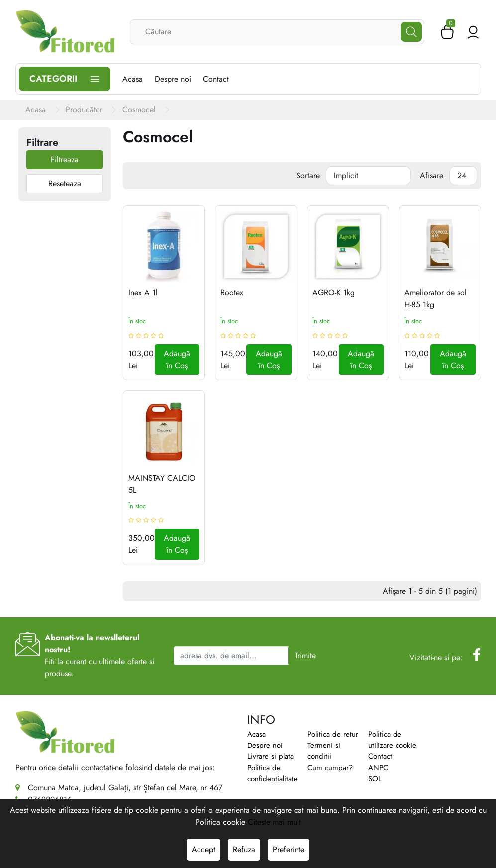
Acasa (256, 734)
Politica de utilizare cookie (392, 740)
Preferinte (289, 849)
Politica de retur (333, 734)
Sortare (308, 176)
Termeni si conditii (324, 751)
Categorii (65, 79)
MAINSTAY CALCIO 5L (162, 484)
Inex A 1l (143, 293)
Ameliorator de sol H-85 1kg (436, 299)
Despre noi (265, 745)
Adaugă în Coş (177, 359)
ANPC (378, 768)
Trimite (305, 656)
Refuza (244, 849)
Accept (203, 849)
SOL (375, 779)
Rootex (232, 293)
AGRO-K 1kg (334, 293)
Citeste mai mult (274, 822)
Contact (380, 756)
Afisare (432, 176)
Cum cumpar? (330, 768)
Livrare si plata (270, 756)
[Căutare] (411, 32)
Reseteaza (65, 184)
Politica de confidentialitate (272, 774)
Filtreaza (65, 160)
